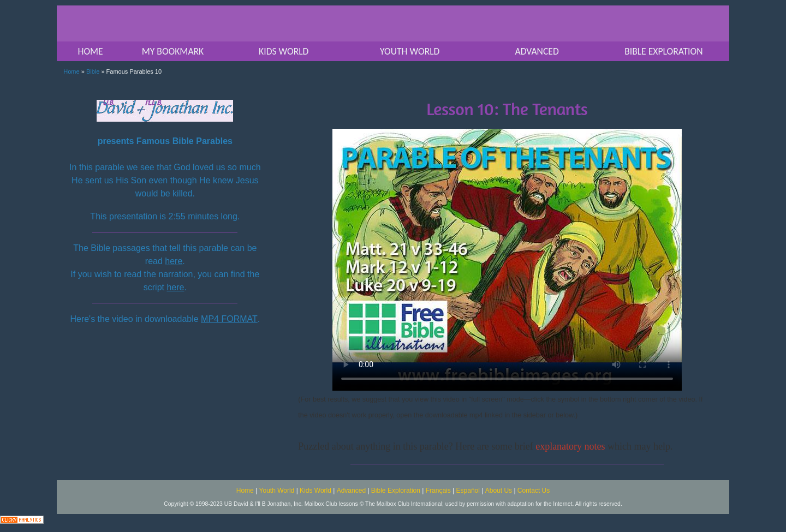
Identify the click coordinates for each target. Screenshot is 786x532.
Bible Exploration (396, 491)
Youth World (277, 491)
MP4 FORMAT (229, 319)
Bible (93, 71)
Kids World (315, 491)
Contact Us (534, 491)
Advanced (351, 491)
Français (438, 491)
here (174, 261)
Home (71, 71)
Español (468, 491)
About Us (499, 491)
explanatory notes (570, 446)
